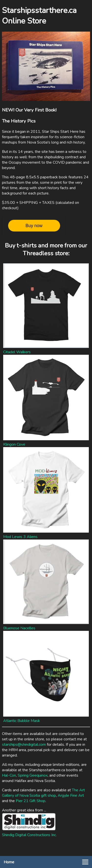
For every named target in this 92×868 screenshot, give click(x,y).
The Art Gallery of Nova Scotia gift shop (43, 793)
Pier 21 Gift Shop (31, 801)
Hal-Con (9, 775)
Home (9, 862)
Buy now (34, 226)
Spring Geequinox (33, 775)
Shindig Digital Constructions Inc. (29, 835)
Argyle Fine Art (71, 795)
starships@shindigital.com (24, 745)
